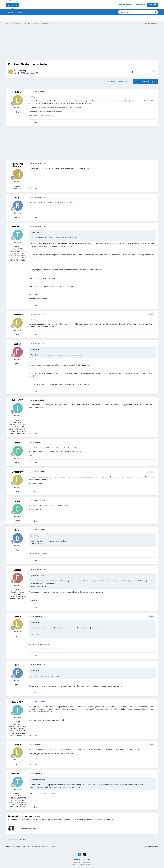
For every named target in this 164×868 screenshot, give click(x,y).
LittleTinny (22, 71)
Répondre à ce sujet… (28, 829)
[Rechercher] (131, 12)
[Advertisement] (47, 44)
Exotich (17, 344)
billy (17, 198)
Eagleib (17, 570)
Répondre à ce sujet (145, 81)
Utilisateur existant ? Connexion (132, 5)
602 (18, 186)
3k (18, 590)
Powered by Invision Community (82, 865)
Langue (78, 860)
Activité (19, 12)
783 (18, 463)
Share (135, 72)
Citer (36, 123)
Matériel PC (34, 73)
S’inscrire (152, 5)
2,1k (18, 218)
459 (18, 247)
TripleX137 (17, 227)
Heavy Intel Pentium (17, 165)
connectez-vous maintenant (82, 819)
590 (18, 364)
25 (18, 112)
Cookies (87, 860)
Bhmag (10, 12)
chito (17, 443)
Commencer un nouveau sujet (118, 81)
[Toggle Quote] (32, 233)
